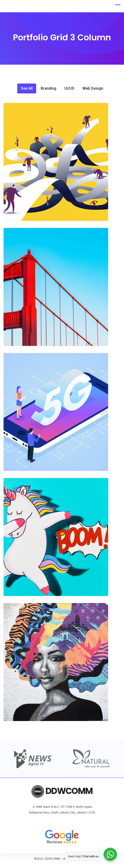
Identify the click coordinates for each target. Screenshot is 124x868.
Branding (49, 89)
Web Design (93, 89)
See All (27, 89)
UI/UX (69, 89)
